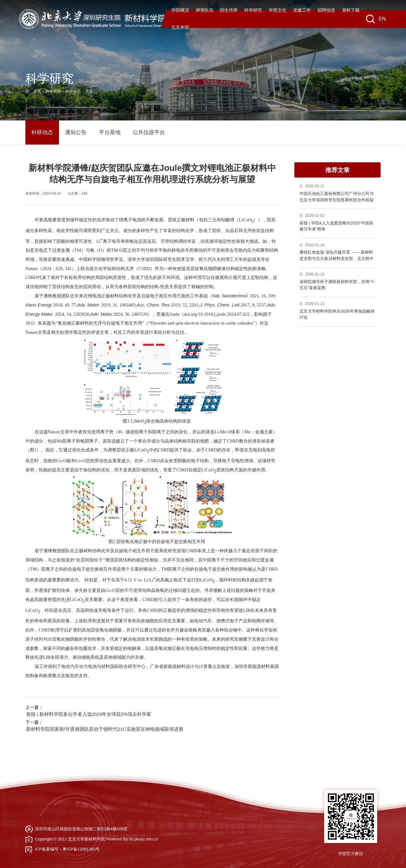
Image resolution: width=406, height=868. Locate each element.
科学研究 (53, 92)
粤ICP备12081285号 (81, 846)
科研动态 (73, 92)
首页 (37, 92)
